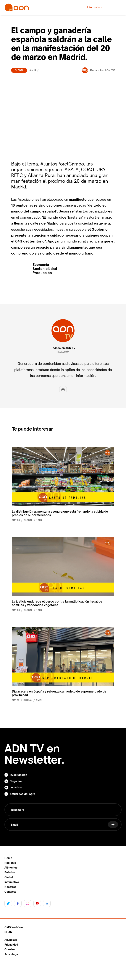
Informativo (12, 882)
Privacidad (11, 945)
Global (19, 70)
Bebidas (10, 872)
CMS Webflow (14, 927)
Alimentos (11, 868)
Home (8, 858)
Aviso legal (12, 954)
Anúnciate (11, 940)
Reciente (10, 863)
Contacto (10, 892)
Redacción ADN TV (63, 348)
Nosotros (10, 887)
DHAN (8, 932)
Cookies (10, 949)
